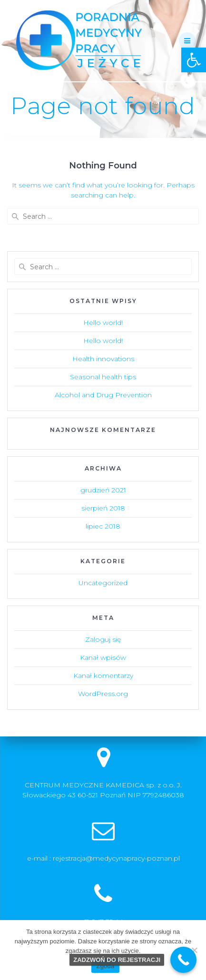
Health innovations (103, 359)
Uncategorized (103, 583)
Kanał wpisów (103, 657)
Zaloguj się (103, 639)
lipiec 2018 (103, 526)
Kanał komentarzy (103, 676)
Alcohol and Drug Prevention (103, 395)
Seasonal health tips (103, 377)
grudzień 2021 (103, 490)
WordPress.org (103, 694)
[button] (194, 60)
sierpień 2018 (103, 508)
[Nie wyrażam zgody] (194, 950)
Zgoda (105, 966)
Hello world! (103, 323)
